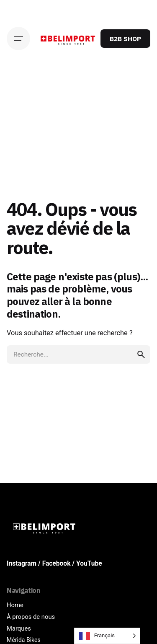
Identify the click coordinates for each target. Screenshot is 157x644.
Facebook (57, 564)
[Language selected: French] (107, 636)
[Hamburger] (18, 39)
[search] (141, 354)
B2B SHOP (125, 39)
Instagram (22, 564)
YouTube (89, 564)
